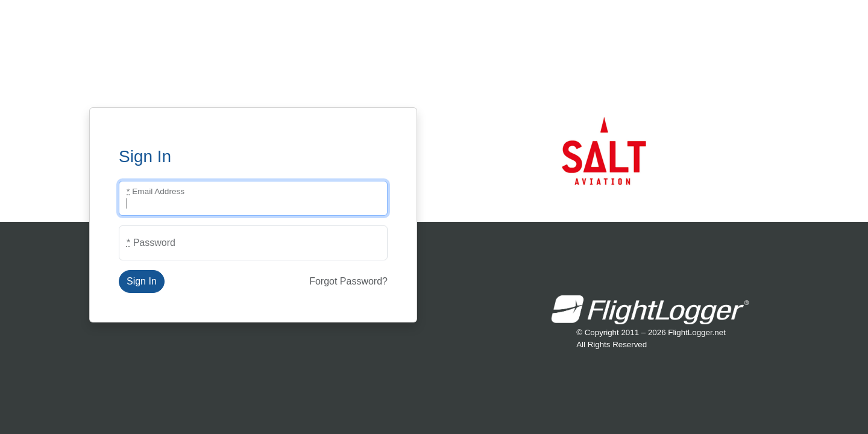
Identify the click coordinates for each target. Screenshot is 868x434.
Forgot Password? (348, 281)
